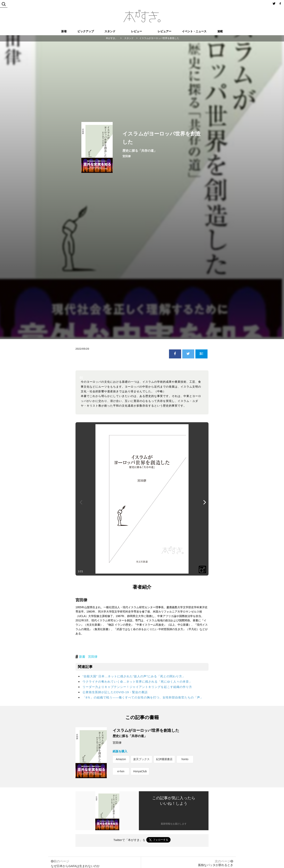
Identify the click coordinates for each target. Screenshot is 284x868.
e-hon (121, 771)
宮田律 (93, 657)
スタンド (110, 31)
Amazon (121, 759)
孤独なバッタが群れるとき (216, 865)
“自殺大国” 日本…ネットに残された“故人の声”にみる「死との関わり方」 (134, 676)
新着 (64, 31)
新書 (82, 657)
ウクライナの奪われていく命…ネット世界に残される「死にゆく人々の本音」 (137, 682)
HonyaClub (140, 771)
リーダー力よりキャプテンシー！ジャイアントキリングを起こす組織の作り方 (137, 687)
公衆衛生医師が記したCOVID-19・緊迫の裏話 (115, 692)
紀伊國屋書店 (164, 759)
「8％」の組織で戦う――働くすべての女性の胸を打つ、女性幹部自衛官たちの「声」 (143, 697)
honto (185, 759)
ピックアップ (86, 31)
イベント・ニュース (194, 31)
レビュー (137, 31)
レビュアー (164, 31)
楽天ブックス (141, 759)
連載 (220, 31)
